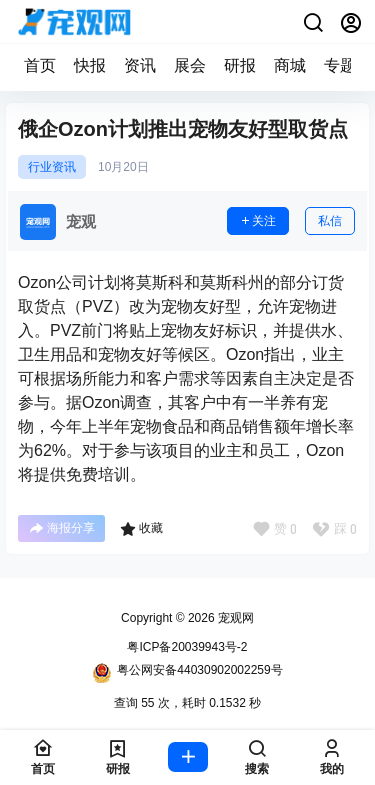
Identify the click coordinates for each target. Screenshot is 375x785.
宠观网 (234, 618)
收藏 (141, 529)
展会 (190, 65)
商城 (290, 65)
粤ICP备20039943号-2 (187, 647)
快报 (90, 65)
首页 (40, 65)
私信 (330, 221)
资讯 (140, 65)
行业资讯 (52, 167)
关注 (258, 221)
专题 (340, 65)
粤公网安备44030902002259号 (187, 673)
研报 (240, 65)
